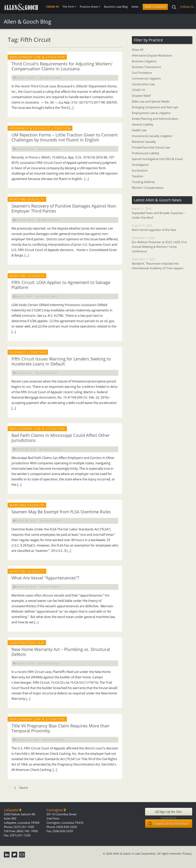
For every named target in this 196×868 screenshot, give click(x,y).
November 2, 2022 (162, 245)
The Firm (69, 7)
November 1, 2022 (162, 264)
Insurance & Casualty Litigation (152, 136)
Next (23, 788)
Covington (56, 810)
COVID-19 (52, 7)
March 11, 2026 (162, 213)
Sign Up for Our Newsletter (169, 813)
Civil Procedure (142, 73)
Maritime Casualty (144, 142)
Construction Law (143, 84)
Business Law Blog (116, 7)
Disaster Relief (141, 96)
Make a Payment (155, 7)
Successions (140, 170)
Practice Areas (90, 7)
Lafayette (13, 810)
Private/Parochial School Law (151, 147)
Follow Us (187, 7)
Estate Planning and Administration (155, 119)
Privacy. (187, 854)
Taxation (138, 176)
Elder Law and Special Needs (151, 101)
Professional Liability (146, 153)
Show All (138, 50)
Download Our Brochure (169, 824)
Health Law (139, 130)
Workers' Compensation (148, 188)
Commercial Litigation (146, 78)
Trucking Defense (143, 182)
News (135, 7)
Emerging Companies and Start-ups (155, 107)
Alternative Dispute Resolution (152, 55)
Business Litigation (144, 61)
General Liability (143, 124)
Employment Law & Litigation (151, 113)
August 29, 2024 (162, 228)
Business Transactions (146, 67)
